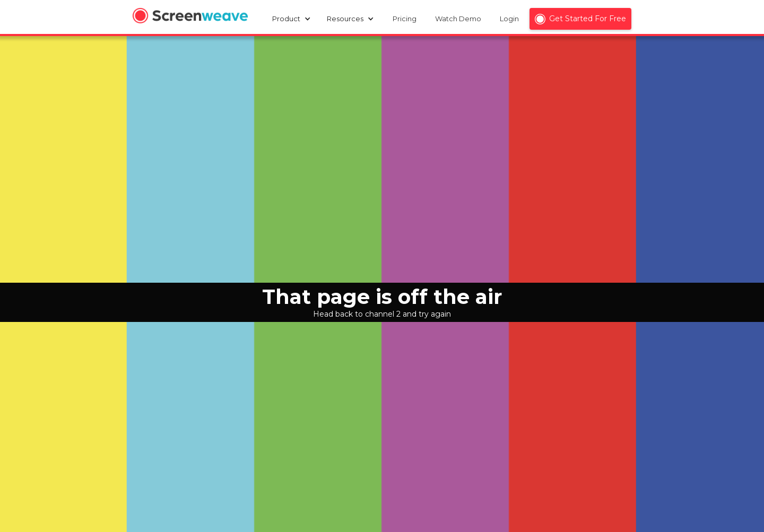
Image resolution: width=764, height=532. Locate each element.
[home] (190, 17)
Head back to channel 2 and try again (382, 314)
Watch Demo (458, 19)
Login (509, 19)
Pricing (405, 19)
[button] (294, 19)
